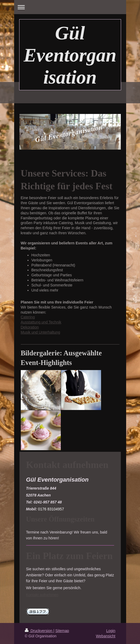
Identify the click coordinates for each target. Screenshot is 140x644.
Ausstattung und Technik (41, 322)
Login (111, 631)
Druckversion (39, 631)
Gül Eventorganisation (70, 55)
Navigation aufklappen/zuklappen (70, 7)
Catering (28, 317)
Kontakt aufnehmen (42, 595)
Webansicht (106, 636)
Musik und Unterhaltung (41, 332)
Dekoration (30, 327)
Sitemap (62, 631)
